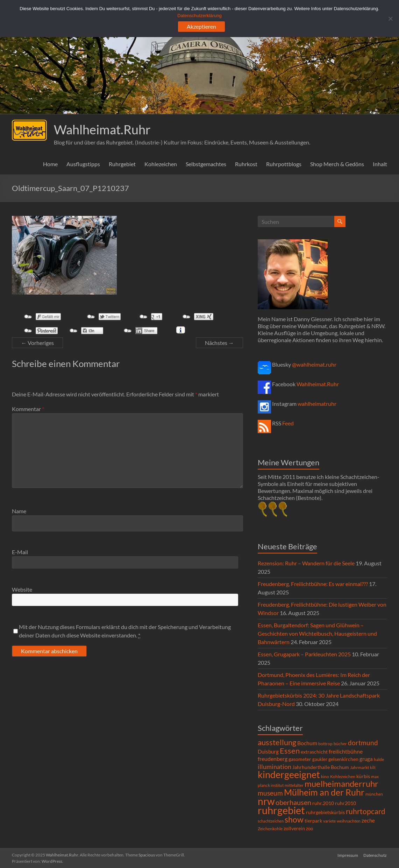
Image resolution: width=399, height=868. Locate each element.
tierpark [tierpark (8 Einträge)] (313, 821)
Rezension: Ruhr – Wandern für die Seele (306, 563)
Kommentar (28, 409)
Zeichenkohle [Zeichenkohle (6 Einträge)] (270, 829)
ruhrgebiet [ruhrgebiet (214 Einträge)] (281, 810)
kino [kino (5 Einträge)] (325, 777)
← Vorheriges (37, 343)
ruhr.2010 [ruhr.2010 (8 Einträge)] (323, 803)
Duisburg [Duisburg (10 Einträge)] (268, 752)
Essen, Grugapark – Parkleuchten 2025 (304, 654)
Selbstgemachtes (206, 164)
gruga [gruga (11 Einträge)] (366, 759)
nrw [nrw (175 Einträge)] (266, 801)
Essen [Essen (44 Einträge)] (290, 751)
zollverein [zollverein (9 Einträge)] (294, 828)
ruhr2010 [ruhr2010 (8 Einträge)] (345, 803)
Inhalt (380, 164)
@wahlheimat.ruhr (314, 364)
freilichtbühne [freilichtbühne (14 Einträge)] (346, 751)
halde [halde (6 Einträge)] (379, 759)
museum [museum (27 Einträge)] (270, 793)
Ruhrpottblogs (284, 164)
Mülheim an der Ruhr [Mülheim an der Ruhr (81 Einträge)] (324, 792)
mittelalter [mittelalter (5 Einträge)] (294, 785)
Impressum (348, 855)
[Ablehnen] (390, 19)
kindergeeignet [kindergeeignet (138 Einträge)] (289, 774)
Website (22, 589)
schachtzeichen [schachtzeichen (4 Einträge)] (271, 821)
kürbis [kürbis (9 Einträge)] (363, 776)
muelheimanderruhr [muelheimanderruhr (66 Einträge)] (341, 784)
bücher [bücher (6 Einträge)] (340, 744)
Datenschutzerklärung (199, 16)
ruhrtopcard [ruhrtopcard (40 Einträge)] (366, 811)
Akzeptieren (201, 26)
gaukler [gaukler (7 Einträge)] (320, 759)
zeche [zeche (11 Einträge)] (368, 820)
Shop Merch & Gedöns (337, 164)
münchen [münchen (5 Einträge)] (374, 794)
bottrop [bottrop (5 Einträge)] (325, 744)
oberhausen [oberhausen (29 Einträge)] (293, 802)
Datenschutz (375, 855)
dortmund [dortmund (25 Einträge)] (363, 743)
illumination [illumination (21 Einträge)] (275, 767)
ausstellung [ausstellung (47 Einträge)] (277, 742)
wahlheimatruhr (317, 404)
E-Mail (20, 552)
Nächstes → (219, 343)
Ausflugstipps (83, 164)
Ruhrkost (246, 164)
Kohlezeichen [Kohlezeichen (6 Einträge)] (343, 777)
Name (19, 511)
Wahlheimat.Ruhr (102, 129)
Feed (288, 423)
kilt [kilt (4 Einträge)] (373, 767)
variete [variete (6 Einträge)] (329, 821)
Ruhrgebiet (122, 164)
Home (50, 164)
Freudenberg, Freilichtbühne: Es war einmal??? (313, 584)
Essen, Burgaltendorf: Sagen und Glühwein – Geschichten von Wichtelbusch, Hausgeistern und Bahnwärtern (317, 633)
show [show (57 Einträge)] (294, 819)
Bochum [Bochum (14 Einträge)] (307, 743)
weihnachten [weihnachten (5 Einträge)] (349, 821)
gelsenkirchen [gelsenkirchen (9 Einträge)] (343, 759)
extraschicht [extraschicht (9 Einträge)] (314, 752)
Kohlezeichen (161, 164)
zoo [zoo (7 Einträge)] (309, 828)
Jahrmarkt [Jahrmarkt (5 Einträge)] (359, 767)
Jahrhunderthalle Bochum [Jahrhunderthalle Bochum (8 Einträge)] (321, 767)
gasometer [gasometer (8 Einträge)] (300, 759)
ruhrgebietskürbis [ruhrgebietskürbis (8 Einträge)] (325, 812)
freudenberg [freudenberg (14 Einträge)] (273, 759)
